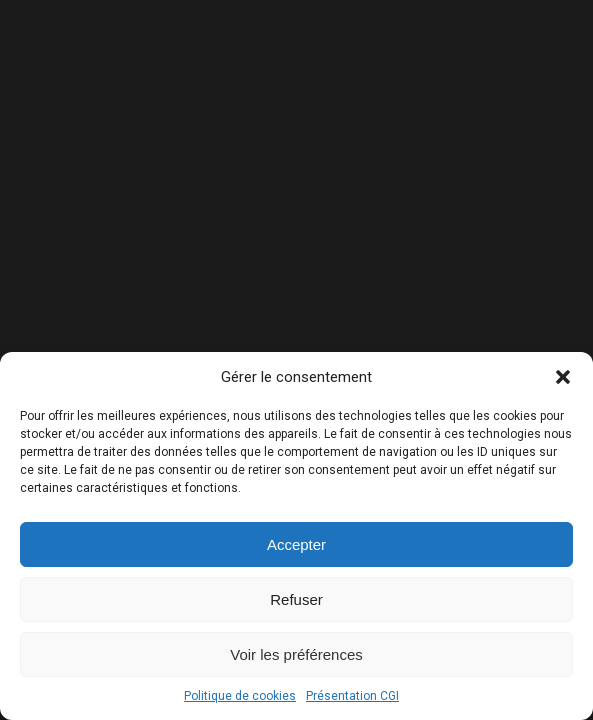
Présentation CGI (352, 696)
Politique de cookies (240, 696)
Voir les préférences (296, 654)
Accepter (296, 544)
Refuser (296, 599)
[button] (563, 377)
